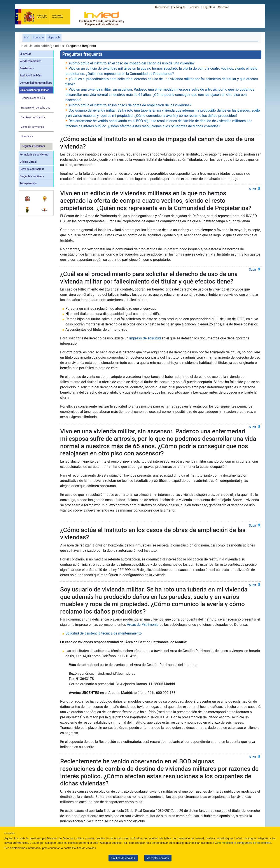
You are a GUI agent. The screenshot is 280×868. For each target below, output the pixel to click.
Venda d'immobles (31, 61)
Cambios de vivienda (33, 117)
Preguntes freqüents (33, 146)
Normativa (27, 137)
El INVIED (25, 54)
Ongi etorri (209, 7)
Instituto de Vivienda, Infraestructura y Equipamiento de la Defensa (102, 18)
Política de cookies (123, 858)
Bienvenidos (162, 7)
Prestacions (27, 68)
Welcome (224, 7)
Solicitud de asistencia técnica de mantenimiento (104, 633)
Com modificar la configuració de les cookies (243, 843)
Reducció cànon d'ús (33, 98)
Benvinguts (179, 7)
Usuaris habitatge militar (46, 46)
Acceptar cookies (158, 858)
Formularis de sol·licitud (34, 155)
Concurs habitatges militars (36, 83)
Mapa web (53, 38)
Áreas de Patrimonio (143, 625)
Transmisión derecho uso (36, 108)
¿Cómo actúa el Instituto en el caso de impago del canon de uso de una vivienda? (132, 63)
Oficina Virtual (28, 162)
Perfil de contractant (32, 169)
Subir (253, 189)
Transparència (28, 183)
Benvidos (194, 7)
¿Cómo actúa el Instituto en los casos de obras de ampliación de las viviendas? (130, 105)
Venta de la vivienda (32, 127)
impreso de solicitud (145, 338)
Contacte (38, 38)
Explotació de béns (31, 76)
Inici (28, 37)
